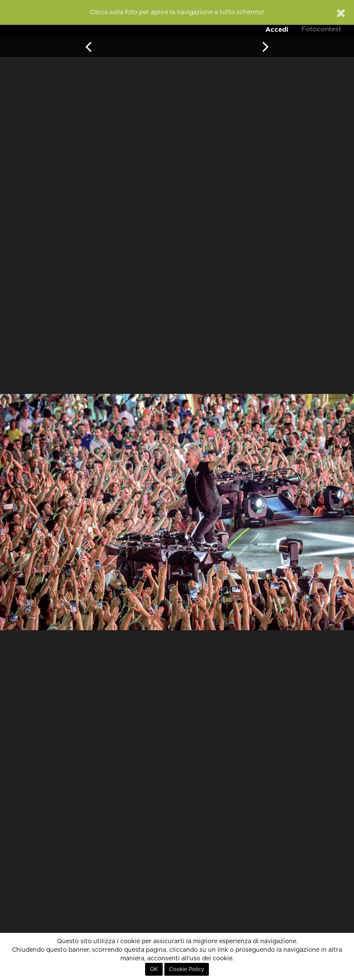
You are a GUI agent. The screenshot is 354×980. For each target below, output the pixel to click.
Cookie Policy (187, 969)
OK (154, 969)
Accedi (277, 29)
